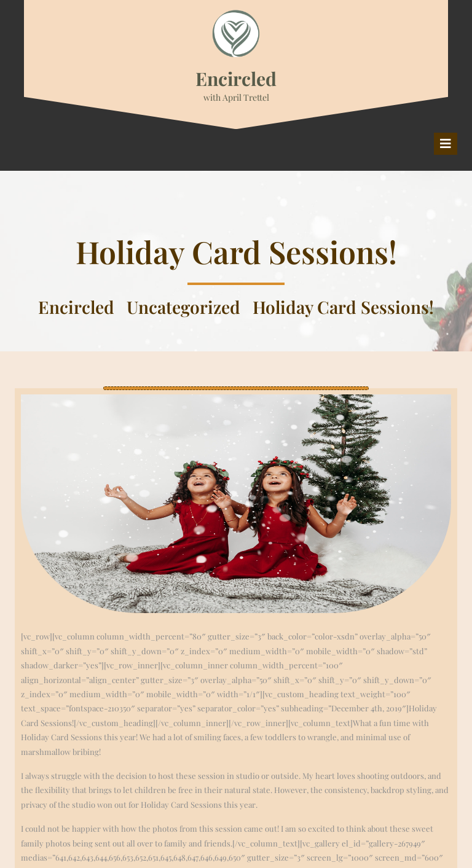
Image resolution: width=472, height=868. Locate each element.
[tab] (446, 144)
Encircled (236, 79)
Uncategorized (183, 307)
